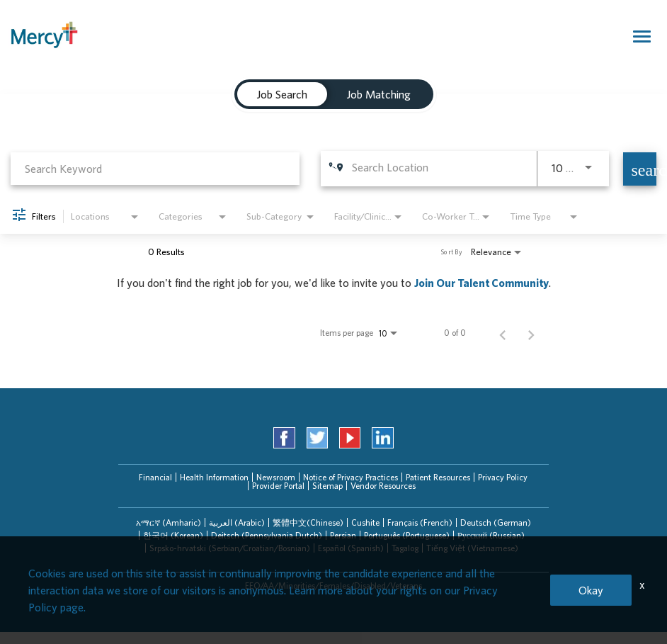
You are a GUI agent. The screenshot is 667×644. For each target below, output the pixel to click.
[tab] (169, 523)
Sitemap (327, 486)
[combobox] (155, 168)
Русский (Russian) (491, 535)
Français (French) (420, 522)
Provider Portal (278, 486)
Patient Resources (438, 477)
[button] (169, 523)
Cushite (365, 522)
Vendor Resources (383, 486)
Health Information (214, 477)
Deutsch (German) (496, 522)
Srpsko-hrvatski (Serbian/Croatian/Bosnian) (230, 548)
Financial (155, 477)
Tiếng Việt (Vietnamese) (472, 548)
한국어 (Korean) (173, 535)
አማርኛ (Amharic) (169, 522)
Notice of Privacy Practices (350, 477)
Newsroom (276, 477)
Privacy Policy (503, 477)
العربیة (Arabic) (237, 522)
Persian (343, 535)
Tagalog (405, 548)
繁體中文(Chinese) (308, 522)
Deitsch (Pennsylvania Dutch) (267, 535)
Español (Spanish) (351, 548)
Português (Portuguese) (407, 535)
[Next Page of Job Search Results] (531, 333)
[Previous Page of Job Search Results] (503, 333)
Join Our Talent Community (481, 283)
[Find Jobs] (640, 169)
